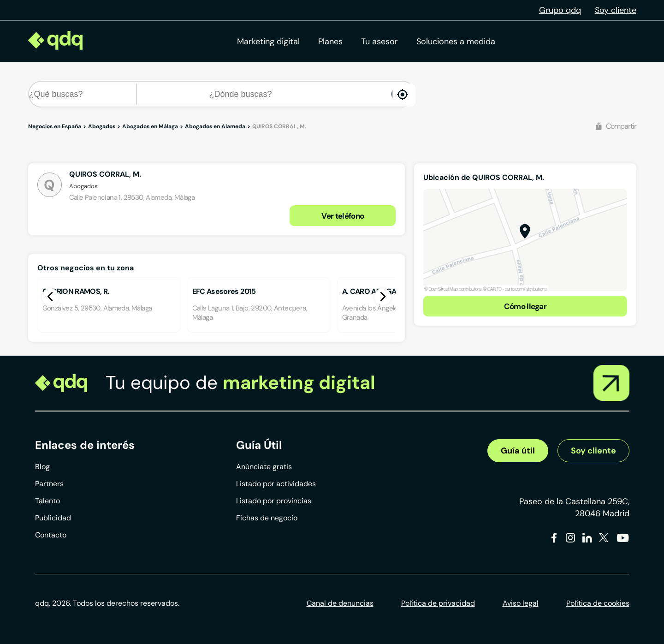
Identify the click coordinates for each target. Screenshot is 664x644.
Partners (49, 484)
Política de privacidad (438, 603)
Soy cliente (616, 10)
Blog (42, 467)
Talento (47, 501)
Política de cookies (598, 603)
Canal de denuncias (340, 603)
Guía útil (518, 451)
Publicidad (53, 518)
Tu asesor (379, 42)
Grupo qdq (560, 10)
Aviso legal (521, 603)
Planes (330, 42)
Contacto (51, 535)
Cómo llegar (525, 306)
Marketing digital (268, 42)
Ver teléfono (343, 216)
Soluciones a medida (456, 42)
